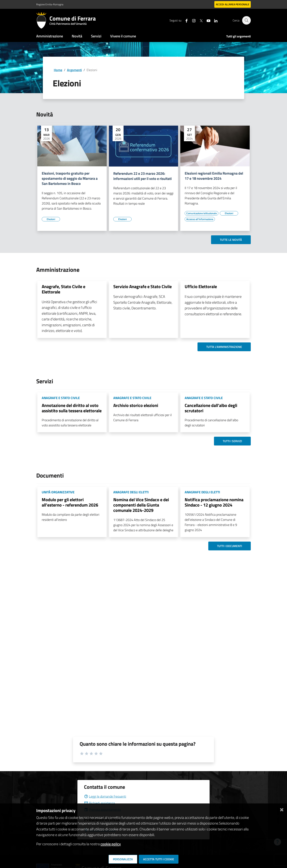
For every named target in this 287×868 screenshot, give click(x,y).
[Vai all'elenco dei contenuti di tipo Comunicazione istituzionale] (202, 213)
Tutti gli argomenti (238, 36)
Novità (77, 36)
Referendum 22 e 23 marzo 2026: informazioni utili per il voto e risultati (142, 176)
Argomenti (74, 70)
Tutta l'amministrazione (224, 347)
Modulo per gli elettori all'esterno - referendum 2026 (70, 502)
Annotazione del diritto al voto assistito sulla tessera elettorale (72, 408)
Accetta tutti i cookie (159, 859)
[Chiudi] (282, 809)
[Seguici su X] (199, 20)
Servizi (96, 36)
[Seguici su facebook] (185, 20)
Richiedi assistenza (99, 803)
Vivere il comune (123, 36)
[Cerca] (246, 20)
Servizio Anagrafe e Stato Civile (142, 286)
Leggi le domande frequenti (105, 796)
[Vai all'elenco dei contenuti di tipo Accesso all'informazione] (200, 219)
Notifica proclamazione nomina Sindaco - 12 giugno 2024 (214, 502)
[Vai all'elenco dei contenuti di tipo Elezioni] (51, 219)
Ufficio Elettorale (201, 286)
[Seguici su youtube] (207, 20)
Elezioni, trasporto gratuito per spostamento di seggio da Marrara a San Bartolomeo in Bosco (70, 178)
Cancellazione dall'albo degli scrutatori (211, 408)
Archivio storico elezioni (136, 405)
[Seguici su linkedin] (214, 20)
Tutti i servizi (232, 441)
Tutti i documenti (230, 546)
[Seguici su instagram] (192, 20)
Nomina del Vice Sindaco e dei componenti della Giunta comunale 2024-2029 (141, 505)
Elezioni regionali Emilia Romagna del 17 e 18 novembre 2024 (214, 176)
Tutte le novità (231, 240)
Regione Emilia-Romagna (50, 4)
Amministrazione (50, 36)
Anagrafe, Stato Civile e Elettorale (64, 289)
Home (58, 70)
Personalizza (123, 859)
